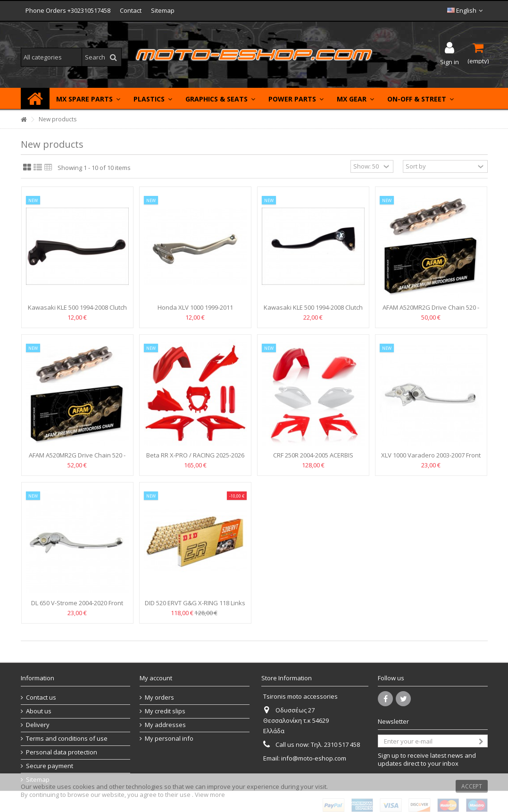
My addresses (165, 725)
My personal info (169, 739)
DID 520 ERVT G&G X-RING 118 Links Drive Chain (195, 607)
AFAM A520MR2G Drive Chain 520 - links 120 (77, 459)
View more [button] (210, 795)
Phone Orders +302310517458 (68, 10)
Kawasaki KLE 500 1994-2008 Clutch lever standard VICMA (77, 311)
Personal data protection (62, 752)
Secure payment (50, 766)
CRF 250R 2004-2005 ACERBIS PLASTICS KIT (313, 459)
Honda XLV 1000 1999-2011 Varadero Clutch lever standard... (195, 311)
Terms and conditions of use (67, 739)
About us (39, 711)
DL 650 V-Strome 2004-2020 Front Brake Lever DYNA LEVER (77, 607)
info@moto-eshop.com (314, 758)
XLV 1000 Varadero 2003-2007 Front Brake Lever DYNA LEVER (431, 459)
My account (156, 678)
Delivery (38, 725)
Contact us (41, 698)
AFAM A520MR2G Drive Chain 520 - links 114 (431, 311)
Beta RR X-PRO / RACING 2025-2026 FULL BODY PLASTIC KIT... (195, 459)
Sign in (450, 61)
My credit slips (165, 711)
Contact (131, 10)
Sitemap (163, 10)
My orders (159, 698)
